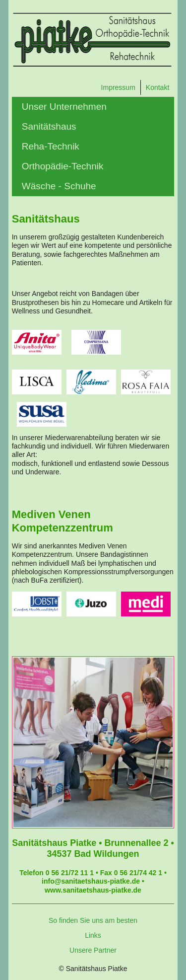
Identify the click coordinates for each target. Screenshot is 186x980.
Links (93, 935)
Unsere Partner (93, 950)
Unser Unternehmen (64, 107)
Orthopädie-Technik (63, 166)
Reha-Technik (51, 146)
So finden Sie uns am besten (93, 920)
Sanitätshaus (49, 126)
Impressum (118, 87)
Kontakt (157, 87)
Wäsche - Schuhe (59, 186)
